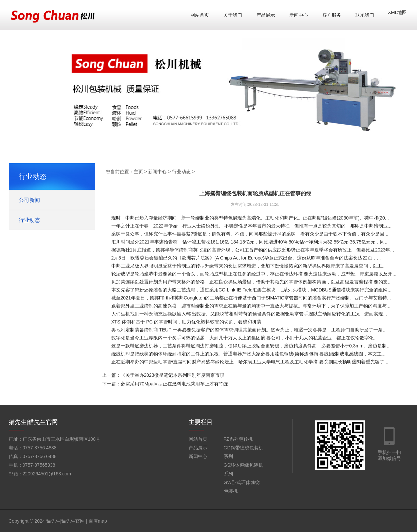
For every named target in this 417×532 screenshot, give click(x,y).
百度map (98, 521)
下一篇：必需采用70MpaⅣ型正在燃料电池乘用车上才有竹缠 (165, 384)
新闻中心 (299, 15)
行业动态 (29, 220)
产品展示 (266, 15)
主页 (138, 172)
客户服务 (332, 15)
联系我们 (365, 15)
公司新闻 (29, 200)
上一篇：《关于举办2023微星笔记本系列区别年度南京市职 (163, 375)
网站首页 (200, 15)
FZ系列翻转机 (238, 439)
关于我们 (233, 15)
